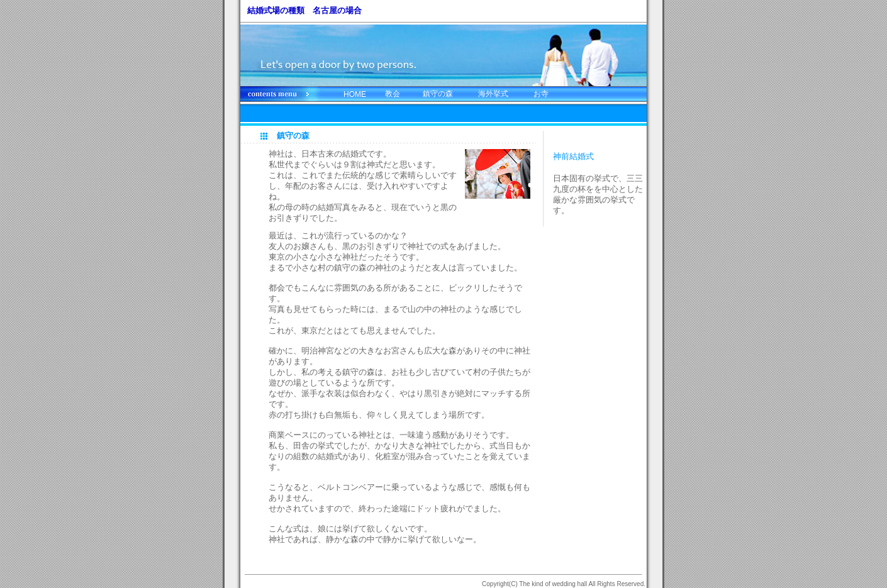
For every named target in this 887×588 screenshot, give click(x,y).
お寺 (541, 94)
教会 (393, 94)
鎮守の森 (438, 94)
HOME (355, 94)
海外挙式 (493, 94)
